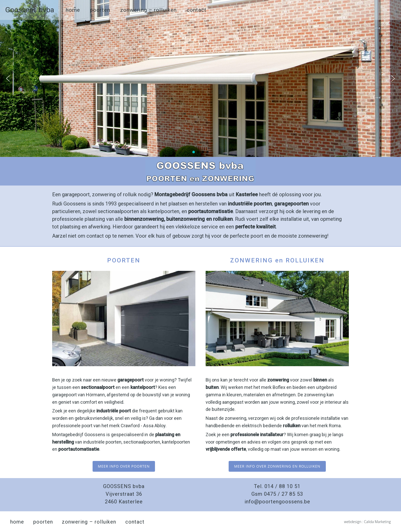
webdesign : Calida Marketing (367, 522)
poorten (100, 10)
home (73, 10)
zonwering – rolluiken (148, 10)
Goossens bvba (30, 10)
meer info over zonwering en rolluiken (277, 466)
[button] (8, 78)
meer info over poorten (124, 466)
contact (197, 10)
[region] (201, 78)
